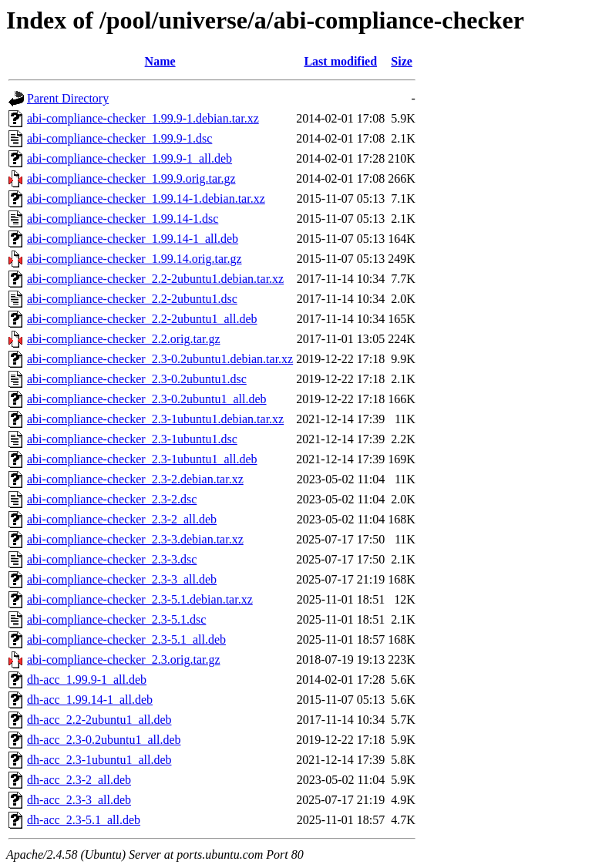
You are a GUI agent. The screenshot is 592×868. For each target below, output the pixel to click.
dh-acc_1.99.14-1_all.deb (90, 700)
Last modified (340, 61)
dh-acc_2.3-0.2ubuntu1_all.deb (104, 740)
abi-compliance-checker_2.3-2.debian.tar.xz (135, 479)
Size (402, 61)
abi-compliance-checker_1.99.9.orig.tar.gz (131, 178)
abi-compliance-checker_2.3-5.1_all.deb (126, 639)
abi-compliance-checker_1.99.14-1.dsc (123, 219)
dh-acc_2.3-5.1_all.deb (84, 820)
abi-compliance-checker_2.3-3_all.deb (122, 579)
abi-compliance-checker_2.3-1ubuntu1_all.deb (142, 459)
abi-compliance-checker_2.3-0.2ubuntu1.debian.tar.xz (160, 359)
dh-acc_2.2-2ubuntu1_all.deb (99, 720)
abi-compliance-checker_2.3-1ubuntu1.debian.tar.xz (155, 419)
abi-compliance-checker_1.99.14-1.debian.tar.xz (146, 198)
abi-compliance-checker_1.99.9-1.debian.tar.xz (143, 118)
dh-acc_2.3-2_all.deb (79, 780)
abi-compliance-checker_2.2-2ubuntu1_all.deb (142, 319)
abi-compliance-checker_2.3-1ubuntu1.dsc (132, 439)
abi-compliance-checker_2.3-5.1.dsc (116, 619)
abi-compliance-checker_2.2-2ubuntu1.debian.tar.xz (155, 279)
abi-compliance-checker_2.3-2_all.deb (122, 519)
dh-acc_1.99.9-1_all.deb (87, 680)
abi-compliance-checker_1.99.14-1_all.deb (133, 239)
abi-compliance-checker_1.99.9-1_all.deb (129, 158)
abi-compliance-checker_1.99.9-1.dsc (119, 138)
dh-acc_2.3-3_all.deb (79, 800)
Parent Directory (68, 98)
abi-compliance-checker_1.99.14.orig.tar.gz (135, 259)
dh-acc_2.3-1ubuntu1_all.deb (99, 760)
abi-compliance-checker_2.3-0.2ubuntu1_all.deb (147, 399)
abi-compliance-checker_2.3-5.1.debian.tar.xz (140, 599)
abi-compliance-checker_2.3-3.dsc (112, 559)
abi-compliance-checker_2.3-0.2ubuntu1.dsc (137, 379)
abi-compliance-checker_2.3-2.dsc (112, 499)
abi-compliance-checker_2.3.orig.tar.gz (124, 659)
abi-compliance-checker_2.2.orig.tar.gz (124, 339)
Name (160, 61)
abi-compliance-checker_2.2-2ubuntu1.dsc (132, 299)
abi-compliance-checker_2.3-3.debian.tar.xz (135, 539)
